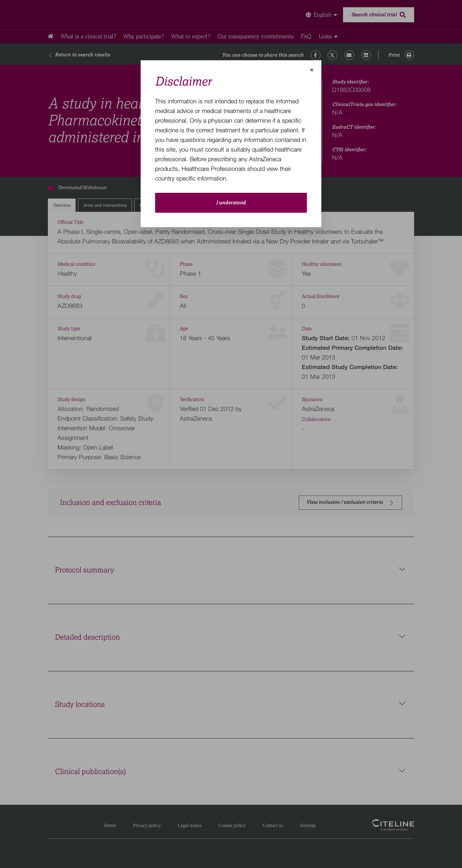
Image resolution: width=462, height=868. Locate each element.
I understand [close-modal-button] (231, 203)
